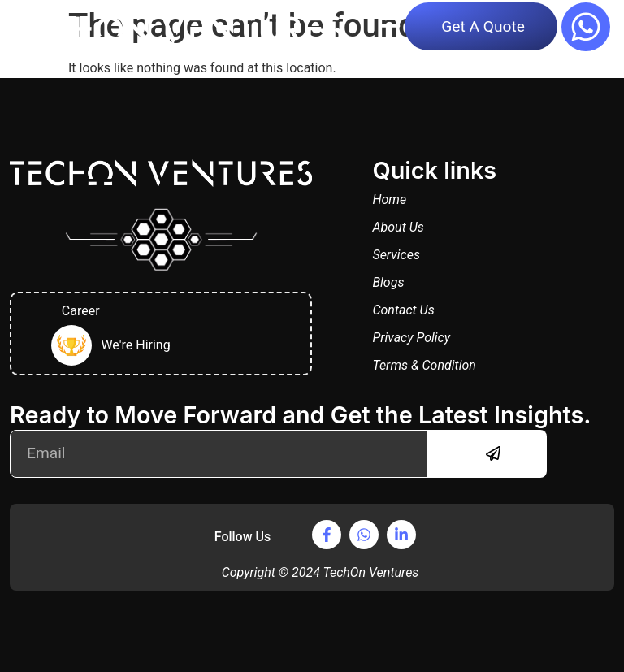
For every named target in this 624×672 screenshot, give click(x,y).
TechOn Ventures (370, 572)
